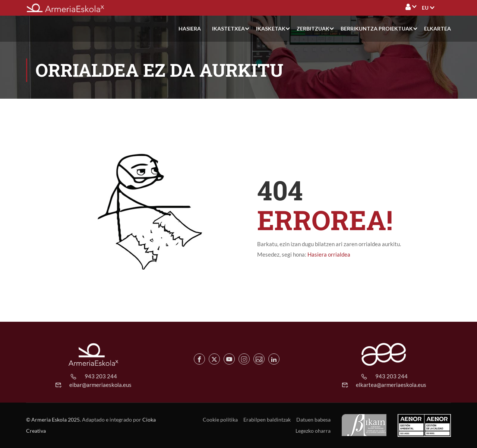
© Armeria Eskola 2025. (53, 420)
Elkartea (437, 28)
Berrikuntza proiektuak (377, 28)
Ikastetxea (228, 28)
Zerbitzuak (313, 28)
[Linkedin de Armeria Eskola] (274, 359)
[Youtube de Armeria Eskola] (229, 359)
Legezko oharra (313, 431)
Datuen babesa (313, 420)
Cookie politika (220, 420)
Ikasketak (271, 28)
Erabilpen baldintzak (267, 420)
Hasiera (190, 28)
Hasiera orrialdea (329, 254)
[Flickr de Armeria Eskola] (259, 359)
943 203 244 (101, 376)
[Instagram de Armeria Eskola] (244, 359)
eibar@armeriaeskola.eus (100, 385)
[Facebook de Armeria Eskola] (199, 359)
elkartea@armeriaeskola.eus (391, 385)
